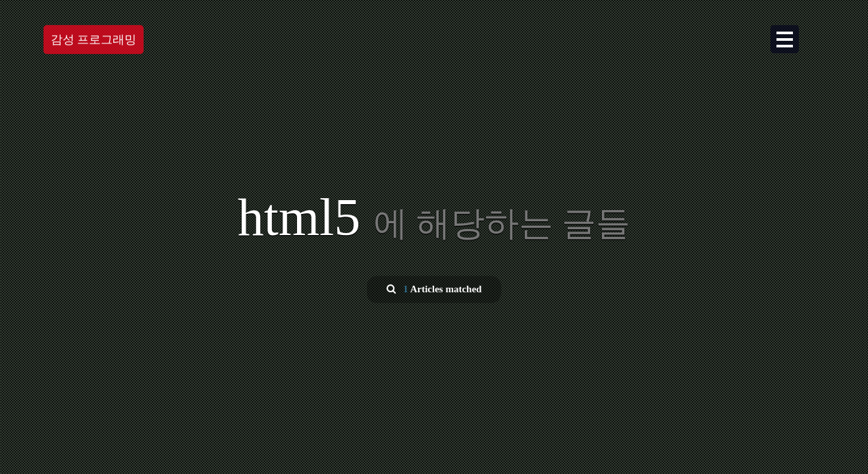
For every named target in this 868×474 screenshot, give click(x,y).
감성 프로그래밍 (94, 39)
